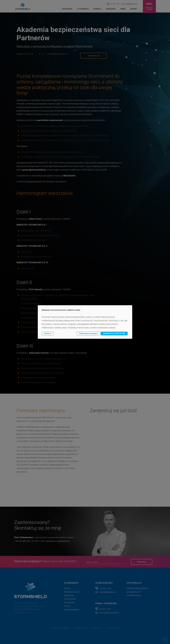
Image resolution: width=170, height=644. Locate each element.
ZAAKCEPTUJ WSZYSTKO (114, 333)
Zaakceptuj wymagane (88, 333)
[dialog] (85, 322)
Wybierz (48, 333)
